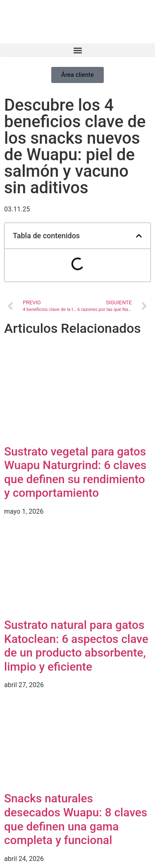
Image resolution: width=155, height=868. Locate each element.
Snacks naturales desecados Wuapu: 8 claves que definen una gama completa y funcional (76, 819)
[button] (77, 50)
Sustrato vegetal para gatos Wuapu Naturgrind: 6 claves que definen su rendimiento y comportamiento (75, 472)
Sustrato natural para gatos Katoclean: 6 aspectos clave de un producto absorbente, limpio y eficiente (76, 646)
